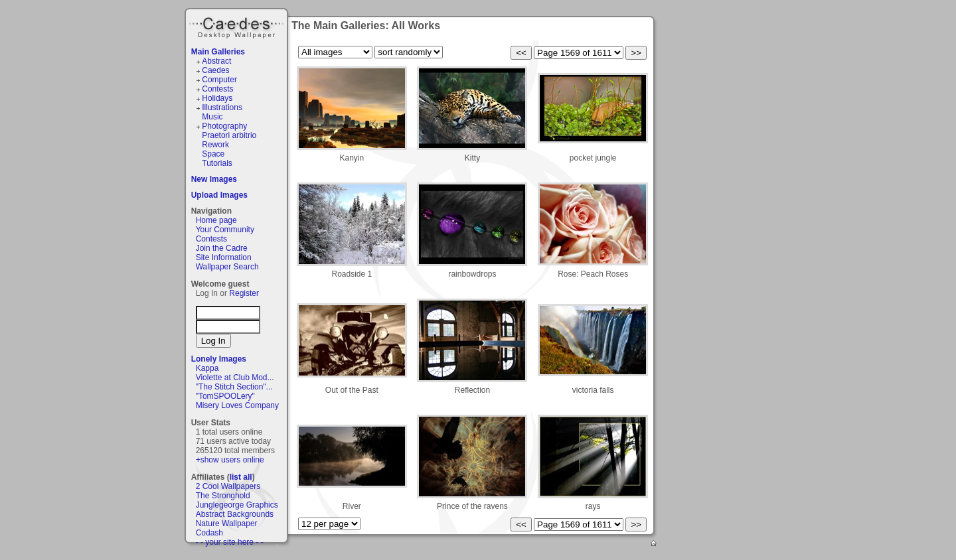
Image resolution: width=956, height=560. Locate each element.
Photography (224, 126)
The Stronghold (223, 496)
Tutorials (217, 163)
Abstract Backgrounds (235, 514)
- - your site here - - (230, 542)
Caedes (238, 26)
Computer (219, 80)
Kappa (207, 368)
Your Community (225, 230)
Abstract (216, 61)
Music (212, 117)
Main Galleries (218, 52)
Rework (215, 145)
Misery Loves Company (237, 405)
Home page (216, 220)
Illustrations (222, 107)
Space (213, 154)
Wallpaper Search (227, 267)
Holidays (217, 98)
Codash (209, 533)
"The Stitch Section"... (234, 387)
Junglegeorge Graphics (237, 505)
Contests (217, 89)
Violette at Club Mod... (235, 378)
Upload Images (219, 195)
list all (241, 477)
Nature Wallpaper (227, 524)
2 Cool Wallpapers (228, 486)
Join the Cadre (222, 248)
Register (244, 293)
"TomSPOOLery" (225, 396)
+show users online (230, 460)
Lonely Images (219, 359)
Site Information (224, 257)
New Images (214, 179)
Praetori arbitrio (229, 135)
